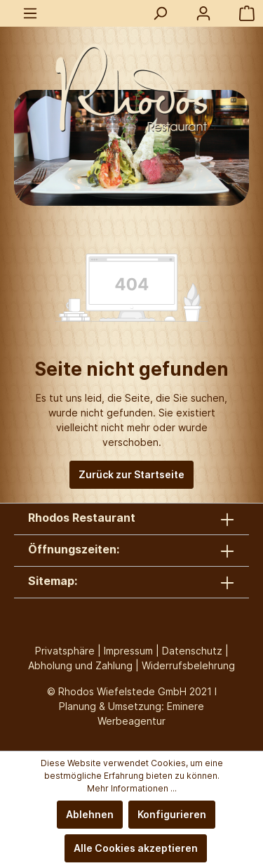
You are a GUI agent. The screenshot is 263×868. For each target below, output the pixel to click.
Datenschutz (192, 651)
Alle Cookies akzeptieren (136, 848)
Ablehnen (90, 814)
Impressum (128, 651)
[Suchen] (160, 13)
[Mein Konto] (203, 13)
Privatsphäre (65, 651)
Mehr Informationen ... (132, 788)
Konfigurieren (172, 814)
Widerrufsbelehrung (188, 665)
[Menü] (30, 13)
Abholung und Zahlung (80, 665)
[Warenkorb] (247, 13)
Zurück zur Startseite (131, 474)
